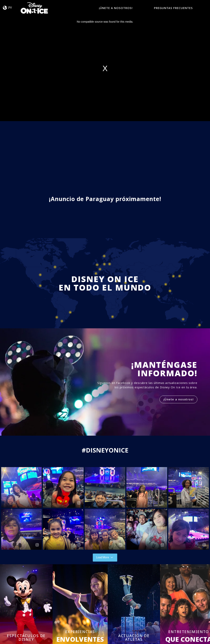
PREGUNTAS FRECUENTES (173, 8)
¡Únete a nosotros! (178, 399)
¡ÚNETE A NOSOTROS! (116, 8)
